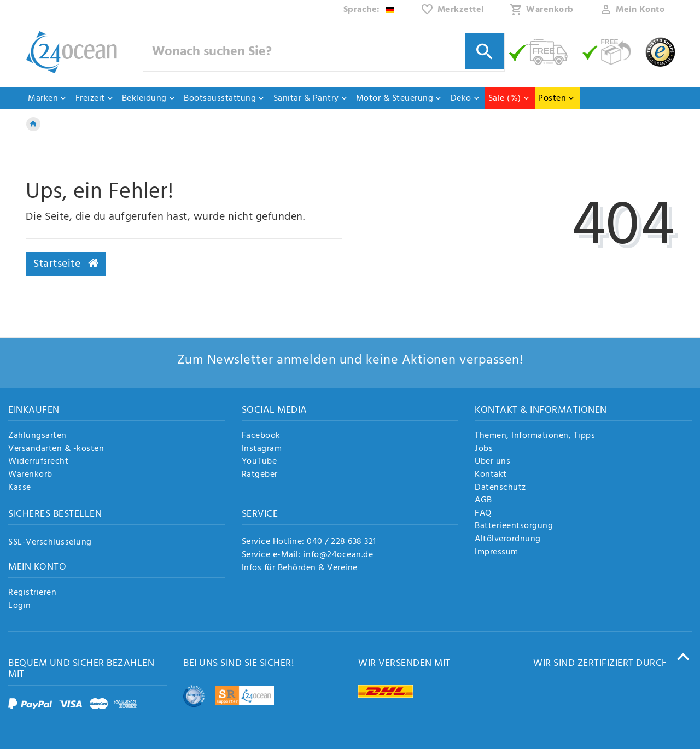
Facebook (261, 436)
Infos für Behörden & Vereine (300, 568)
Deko (465, 98)
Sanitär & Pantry (311, 98)
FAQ (483, 514)
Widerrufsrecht (38, 462)
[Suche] (485, 51)
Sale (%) (509, 98)
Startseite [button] (66, 264)
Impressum (497, 553)
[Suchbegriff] (324, 52)
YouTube (259, 462)
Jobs (484, 449)
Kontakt (491, 475)
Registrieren (32, 593)
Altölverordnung (508, 540)
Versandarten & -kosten (56, 449)
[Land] (369, 10)
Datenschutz (500, 488)
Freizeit (95, 98)
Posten (556, 98)
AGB (483, 501)
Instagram (262, 449)
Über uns (492, 462)
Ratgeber (260, 475)
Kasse (20, 488)
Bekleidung (149, 98)
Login (20, 606)
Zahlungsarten (37, 436)
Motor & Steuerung (399, 98)
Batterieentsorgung (514, 526)
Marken (47, 98)
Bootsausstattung (224, 98)
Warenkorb (30, 475)
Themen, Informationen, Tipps (535, 436)
